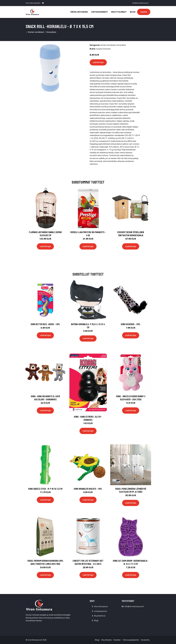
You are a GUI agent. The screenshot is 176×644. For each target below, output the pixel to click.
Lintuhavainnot (100, 12)
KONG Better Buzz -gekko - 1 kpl (45, 324)
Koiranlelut (51, 32)
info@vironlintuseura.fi (140, 3)
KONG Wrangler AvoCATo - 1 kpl (88, 489)
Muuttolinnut (119, 12)
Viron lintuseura (79, 12)
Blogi (133, 12)
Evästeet (117, 640)
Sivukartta (145, 640)
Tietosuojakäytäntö (131, 640)
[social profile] (43, 3)
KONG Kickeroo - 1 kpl (131, 324)
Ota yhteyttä (106, 640)
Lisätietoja (98, 62)
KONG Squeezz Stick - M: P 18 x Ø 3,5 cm (45, 489)
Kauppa (144, 12)
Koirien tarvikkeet (36, 32)
